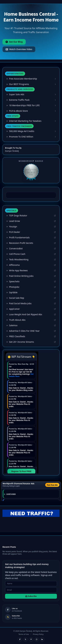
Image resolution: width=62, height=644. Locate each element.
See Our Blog (14, 42)
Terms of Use (24, 634)
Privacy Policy (38, 634)
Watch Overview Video (19, 49)
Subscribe (31, 596)
